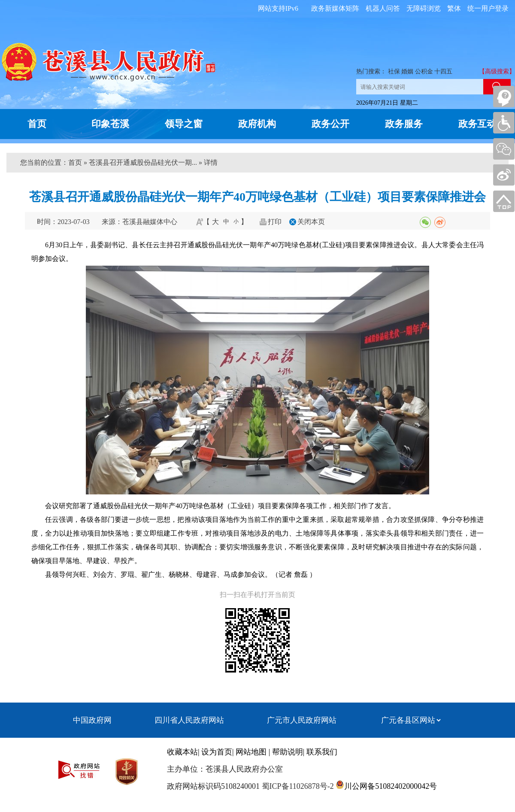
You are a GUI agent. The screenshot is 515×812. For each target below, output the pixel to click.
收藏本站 (182, 752)
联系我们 (322, 752)
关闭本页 (311, 222)
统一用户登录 (488, 8)
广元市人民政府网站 (302, 720)
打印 (275, 222)
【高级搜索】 (497, 71)
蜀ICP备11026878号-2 (297, 786)
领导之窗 (184, 124)
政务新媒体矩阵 (335, 8)
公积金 (424, 71)
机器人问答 (383, 8)
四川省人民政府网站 (189, 720)
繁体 (454, 8)
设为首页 (217, 752)
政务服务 (404, 124)
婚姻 (407, 71)
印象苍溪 (110, 124)
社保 (394, 71)
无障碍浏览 (424, 8)
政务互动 (477, 124)
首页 (37, 124)
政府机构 (257, 124)
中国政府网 (92, 720)
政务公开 (330, 124)
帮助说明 (288, 752)
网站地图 (251, 752)
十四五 (443, 71)
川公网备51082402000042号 (391, 786)
